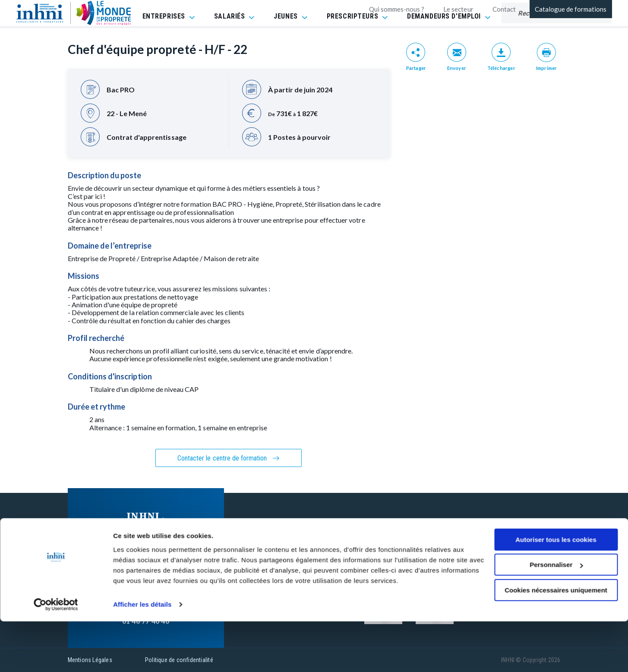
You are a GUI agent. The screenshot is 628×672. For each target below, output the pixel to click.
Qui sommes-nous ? (397, 9)
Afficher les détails (142, 655)
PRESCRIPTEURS (352, 39)
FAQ (407, 521)
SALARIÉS (230, 39)
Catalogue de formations (571, 9)
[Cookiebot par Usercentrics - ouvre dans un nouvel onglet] (56, 655)
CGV (407, 537)
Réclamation (420, 554)
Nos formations (316, 521)
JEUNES (286, 39)
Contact (504, 9)
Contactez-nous (317, 537)
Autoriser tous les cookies (556, 590)
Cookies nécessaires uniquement (556, 641)
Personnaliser (556, 615)
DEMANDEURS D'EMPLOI (444, 39)
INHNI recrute (313, 554)
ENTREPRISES (164, 39)
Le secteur (458, 9)
